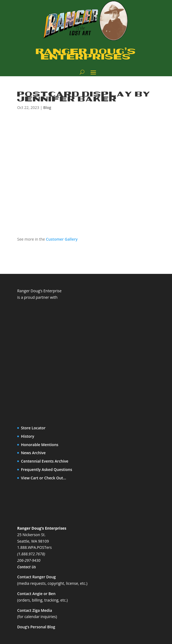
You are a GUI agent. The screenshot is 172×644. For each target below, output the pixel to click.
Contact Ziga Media (35, 610)
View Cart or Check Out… (44, 478)
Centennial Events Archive (45, 461)
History (28, 436)
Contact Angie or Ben (36, 594)
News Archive (33, 453)
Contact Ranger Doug (37, 577)
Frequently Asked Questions (47, 469)
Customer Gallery (62, 239)
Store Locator (33, 428)
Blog (47, 107)
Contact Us (27, 567)
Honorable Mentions (40, 445)
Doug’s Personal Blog (36, 627)
